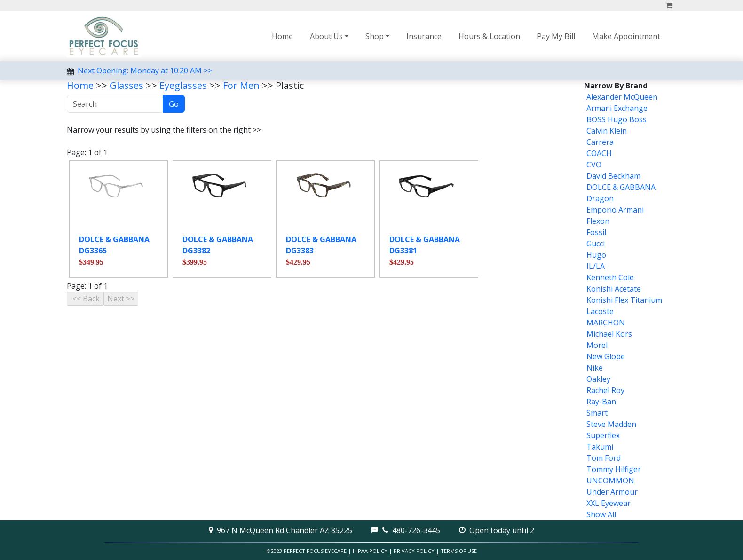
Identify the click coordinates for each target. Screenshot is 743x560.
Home (282, 36)
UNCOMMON (610, 481)
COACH (599, 153)
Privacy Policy (414, 551)
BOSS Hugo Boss (617, 119)
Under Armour (612, 492)
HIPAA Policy (370, 551)
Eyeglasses (183, 85)
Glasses (126, 85)
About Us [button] (326, 36)
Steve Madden (611, 424)
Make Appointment (626, 36)
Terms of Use (459, 551)
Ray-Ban (601, 402)
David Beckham (613, 176)
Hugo (596, 255)
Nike (595, 368)
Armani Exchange (617, 108)
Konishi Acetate (614, 289)
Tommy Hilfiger (614, 469)
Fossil (596, 232)
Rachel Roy (605, 390)
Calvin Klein (607, 131)
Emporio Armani (615, 210)
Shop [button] (375, 36)
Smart (597, 413)
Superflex (603, 435)
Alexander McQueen (622, 97)
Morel (597, 345)
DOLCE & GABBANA (621, 187)
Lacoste (600, 311)
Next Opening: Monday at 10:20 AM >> (145, 71)
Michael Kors (609, 334)
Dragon (600, 198)
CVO (594, 165)
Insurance (424, 36)
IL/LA (596, 266)
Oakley (598, 379)
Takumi (600, 447)
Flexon (598, 221)
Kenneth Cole (610, 277)
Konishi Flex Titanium (624, 300)
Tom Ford (604, 458)
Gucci (596, 244)
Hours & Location (489, 36)
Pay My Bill (556, 36)
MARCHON (606, 323)
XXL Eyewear (609, 503)
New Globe (606, 356)
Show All (601, 514)
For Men (241, 85)
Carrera (600, 142)
